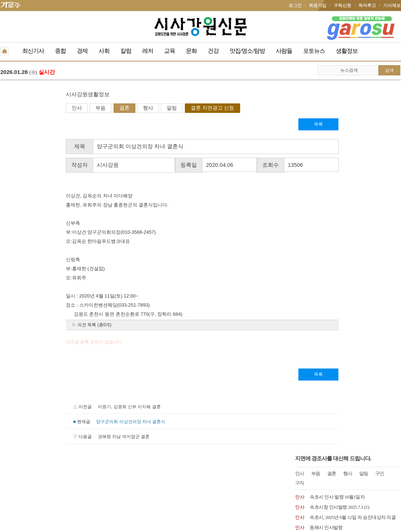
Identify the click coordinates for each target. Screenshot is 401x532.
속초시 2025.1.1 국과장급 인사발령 (344, 168)
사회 (104, 51)
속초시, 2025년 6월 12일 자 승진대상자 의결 (353, 148)
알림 (106, 109)
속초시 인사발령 (326, 209)
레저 (148, 51)
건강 (213, 51)
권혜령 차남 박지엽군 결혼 (58, 437)
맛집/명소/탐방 (247, 51)
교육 (170, 51)
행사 (83, 109)
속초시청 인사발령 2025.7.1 (336, 138)
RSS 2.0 (86, 481)
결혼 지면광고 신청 (147, 109)
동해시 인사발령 (326, 158)
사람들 (284, 51)
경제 (82, 51)
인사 (11, 109)
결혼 (59, 109)
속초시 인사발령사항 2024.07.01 (341, 199)
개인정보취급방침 (18, 481)
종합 (60, 51)
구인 (380, 104)
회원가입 (318, 5)
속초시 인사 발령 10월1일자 (337, 128)
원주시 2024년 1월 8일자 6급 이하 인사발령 (352, 240)
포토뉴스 (314, 51)
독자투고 (367, 5)
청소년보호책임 (57, 481)
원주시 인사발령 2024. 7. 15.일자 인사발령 (351, 179)
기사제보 (392, 5)
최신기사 (33, 51)
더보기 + (393, 253)
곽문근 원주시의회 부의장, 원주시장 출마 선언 (133, 73)
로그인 (295, 5)
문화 (191, 51)
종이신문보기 (185, 481)
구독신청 (342, 5)
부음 (35, 109)
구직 (299, 114)
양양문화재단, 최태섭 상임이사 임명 (346, 230)
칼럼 (126, 51)
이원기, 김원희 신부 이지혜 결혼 (64, 407)
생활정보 (347, 51)
